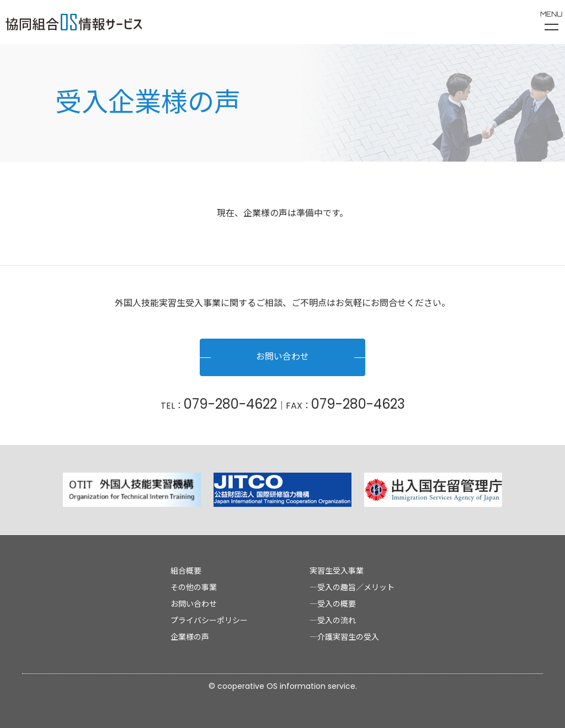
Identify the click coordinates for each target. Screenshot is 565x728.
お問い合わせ (282, 358)
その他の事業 (194, 587)
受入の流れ (337, 620)
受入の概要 (337, 604)
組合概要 (186, 571)
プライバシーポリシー (209, 620)
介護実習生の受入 (348, 637)
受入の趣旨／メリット (356, 587)
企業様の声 (190, 637)
